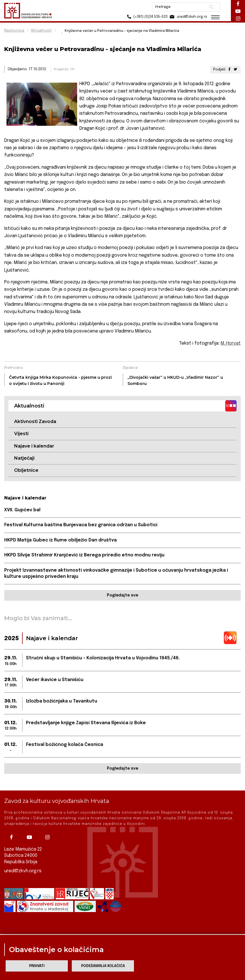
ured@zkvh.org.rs (23, 870)
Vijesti (21, 434)
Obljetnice (26, 470)
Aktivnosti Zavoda (35, 421)
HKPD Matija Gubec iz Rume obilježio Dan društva (60, 540)
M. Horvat (231, 343)
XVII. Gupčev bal (22, 510)
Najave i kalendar (34, 446)
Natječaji (24, 458)
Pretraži (211, 7)
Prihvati (37, 966)
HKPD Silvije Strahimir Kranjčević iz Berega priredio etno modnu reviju (84, 555)
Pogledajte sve (123, 595)
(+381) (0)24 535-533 (146, 17)
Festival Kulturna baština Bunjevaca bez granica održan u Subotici (81, 525)
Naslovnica (14, 31)
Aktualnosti (41, 31)
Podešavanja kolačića (103, 966)
